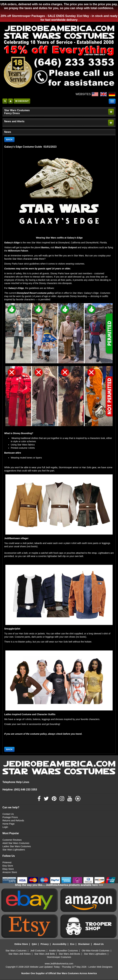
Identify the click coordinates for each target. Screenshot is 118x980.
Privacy (45, 944)
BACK (9, 140)
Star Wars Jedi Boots (69, 954)
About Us (99, 944)
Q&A (34, 944)
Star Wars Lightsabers (14, 850)
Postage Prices (10, 817)
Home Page (8, 824)
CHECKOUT (22, 101)
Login (5, 827)
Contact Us (8, 814)
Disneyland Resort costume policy (35, 293)
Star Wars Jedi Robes (20, 954)
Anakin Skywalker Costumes (63, 951)
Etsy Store (8, 866)
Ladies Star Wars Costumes (17, 847)
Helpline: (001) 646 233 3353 (20, 790)
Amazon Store (10, 872)
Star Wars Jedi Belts (45, 954)
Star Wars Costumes (16, 951)
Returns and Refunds (13, 821)
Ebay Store (8, 869)
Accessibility (59, 944)
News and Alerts (14, 121)
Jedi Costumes (38, 951)
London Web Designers (100, 967)
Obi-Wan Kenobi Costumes (96, 951)
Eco (72, 944)
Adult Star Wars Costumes (16, 843)
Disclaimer (84, 944)
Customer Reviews (12, 840)
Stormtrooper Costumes (59, 957)
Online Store (21, 944)
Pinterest (7, 863)
